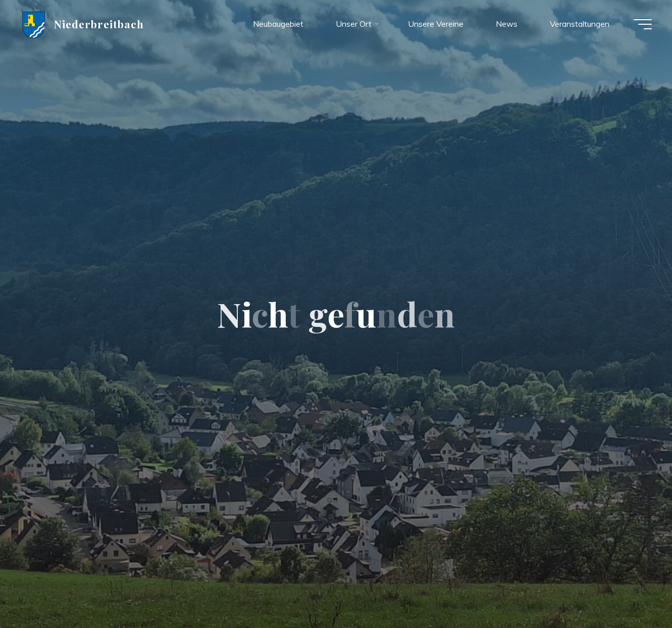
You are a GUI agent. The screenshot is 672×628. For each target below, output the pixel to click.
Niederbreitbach (99, 24)
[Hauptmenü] (643, 24)
